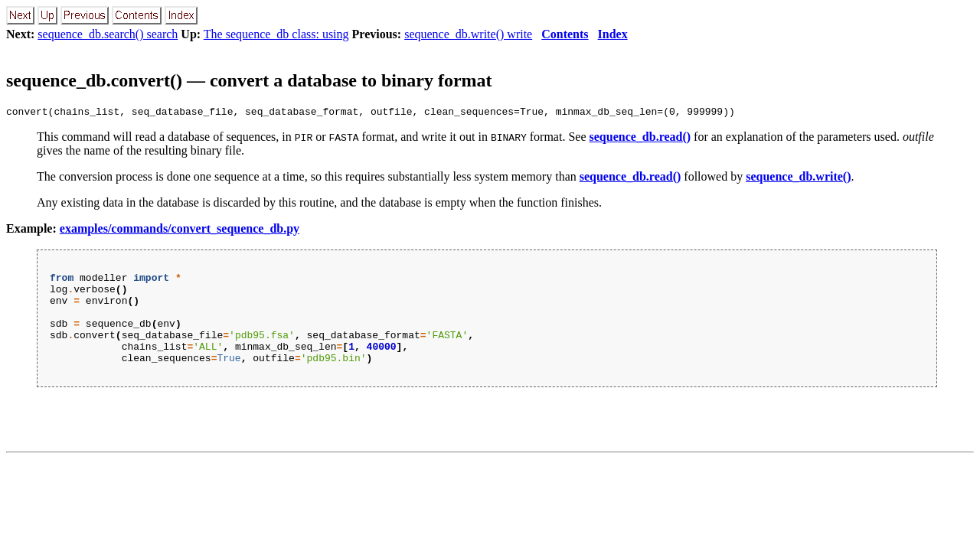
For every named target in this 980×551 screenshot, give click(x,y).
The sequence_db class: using (276, 34)
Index (613, 34)
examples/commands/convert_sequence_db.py (180, 231)
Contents (565, 34)
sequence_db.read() (640, 139)
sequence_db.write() (798, 179)
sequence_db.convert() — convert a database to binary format (249, 80)
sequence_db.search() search (108, 34)
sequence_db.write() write (468, 34)
